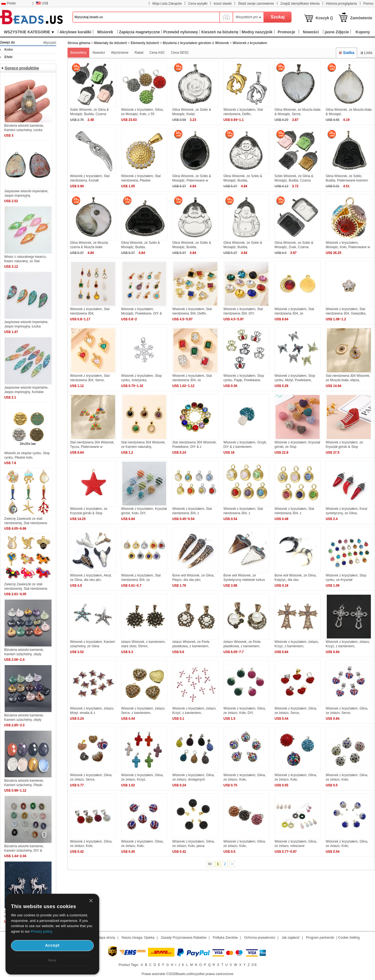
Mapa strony (106, 938)
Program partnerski (320, 938)
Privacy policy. (42, 932)
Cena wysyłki (198, 4)
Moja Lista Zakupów (167, 4)
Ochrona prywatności (260, 938)
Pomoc (369, 4)
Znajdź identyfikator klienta (300, 4)
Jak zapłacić (291, 938)
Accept (52, 945)
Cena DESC (180, 53)
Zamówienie (361, 18)
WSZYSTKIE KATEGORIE (29, 32)
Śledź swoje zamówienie (256, 4)
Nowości (99, 53)
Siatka (346, 53)
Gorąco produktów (22, 68)
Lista (366, 53)
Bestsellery (78, 53)
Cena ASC (157, 53)
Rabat (139, 53)
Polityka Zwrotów (225, 938)
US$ (42, 3)
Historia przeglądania (342, 4)
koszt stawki (223, 4)
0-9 (254, 965)
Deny (52, 960)
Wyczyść (50, 43)
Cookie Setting (349, 938)
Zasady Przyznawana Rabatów (184, 938)
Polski (8, 3)
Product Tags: (129, 965)
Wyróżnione (120, 53)
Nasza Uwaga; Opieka (138, 938)
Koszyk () (324, 18)
